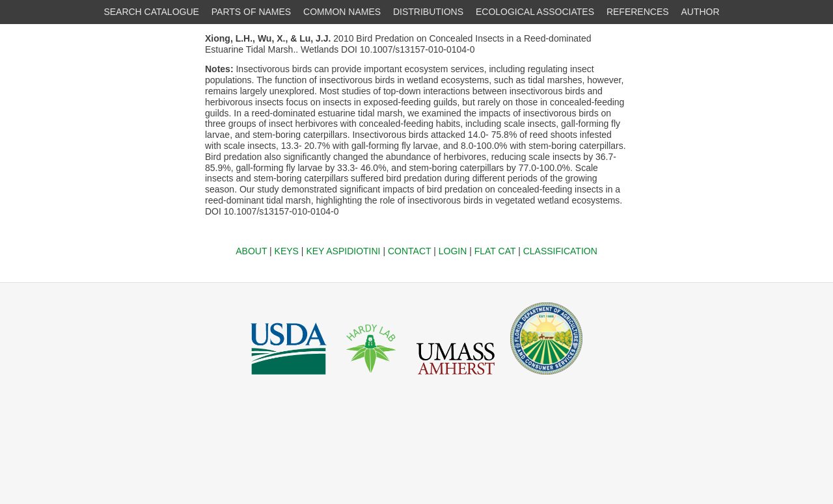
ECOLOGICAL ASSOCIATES (535, 12)
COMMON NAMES (342, 12)
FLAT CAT (495, 251)
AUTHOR (701, 12)
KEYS (287, 251)
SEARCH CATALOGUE (151, 12)
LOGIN (453, 251)
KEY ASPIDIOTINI (343, 251)
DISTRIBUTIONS (428, 12)
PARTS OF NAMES (251, 12)
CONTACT (409, 251)
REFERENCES (638, 12)
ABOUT (251, 251)
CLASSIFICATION (560, 251)
